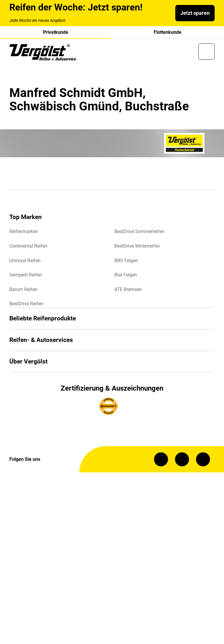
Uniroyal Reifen (25, 261)
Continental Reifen (28, 246)
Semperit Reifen (26, 275)
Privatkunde (56, 32)
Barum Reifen (23, 289)
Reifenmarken (24, 231)
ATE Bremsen (128, 289)
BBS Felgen (126, 261)
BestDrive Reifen (26, 304)
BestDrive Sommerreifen (139, 231)
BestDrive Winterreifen (137, 246)
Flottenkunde (168, 32)
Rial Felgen (126, 275)
